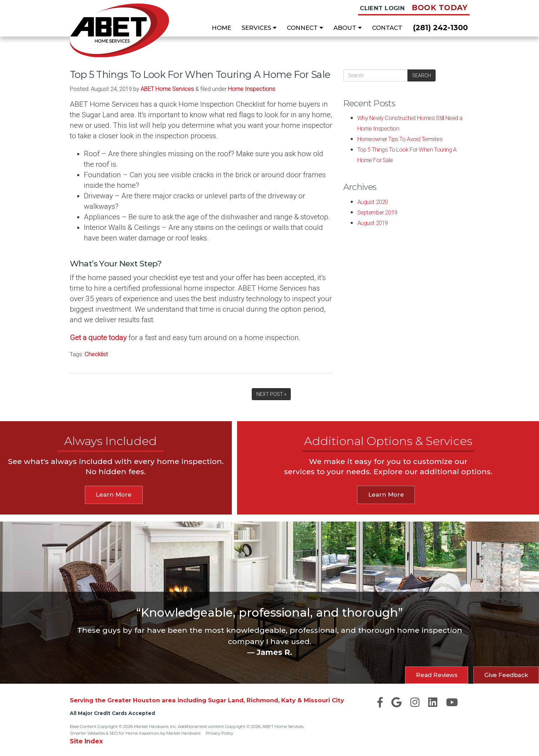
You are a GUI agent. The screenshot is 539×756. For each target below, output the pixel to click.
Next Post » (271, 394)
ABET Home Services (167, 89)
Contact (387, 28)
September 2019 (377, 213)
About (348, 28)
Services (259, 28)
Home (221, 28)
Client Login (382, 8)
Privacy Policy (220, 733)
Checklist (96, 354)
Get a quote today (98, 338)
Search (422, 75)
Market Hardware (183, 733)
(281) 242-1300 (440, 28)
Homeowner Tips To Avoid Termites (400, 139)
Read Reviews (437, 675)
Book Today (440, 8)
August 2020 (373, 202)
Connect (305, 28)
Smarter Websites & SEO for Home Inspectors (114, 733)
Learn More (114, 495)
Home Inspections (252, 89)
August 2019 (373, 223)
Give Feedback (506, 675)
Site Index (86, 741)
